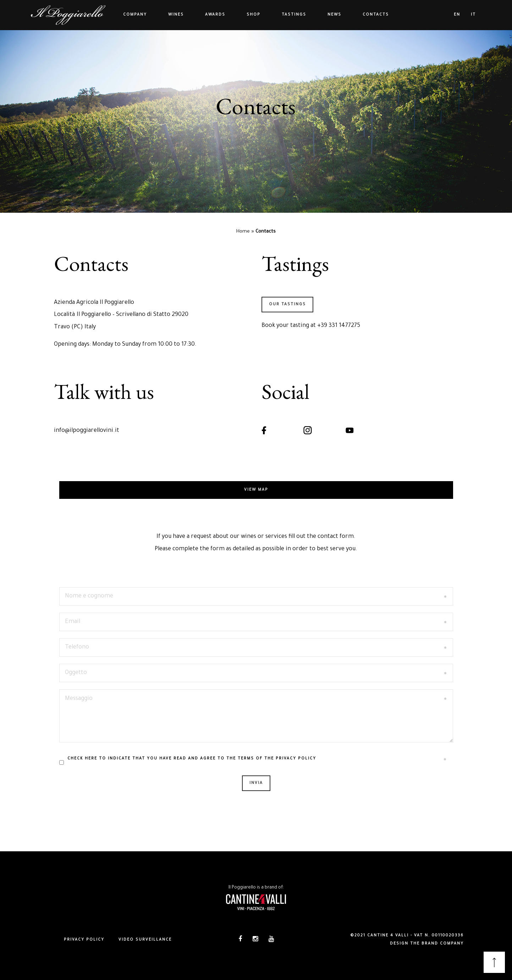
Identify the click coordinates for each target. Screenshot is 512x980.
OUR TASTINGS (287, 305)
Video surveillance (145, 940)
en (457, 15)
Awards (215, 15)
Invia (256, 783)
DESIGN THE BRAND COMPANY (427, 944)
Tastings (294, 15)
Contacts (376, 15)
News (334, 15)
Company (135, 15)
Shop (254, 15)
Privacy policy (84, 940)
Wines (176, 15)
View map (256, 490)
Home (243, 232)
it (473, 15)
